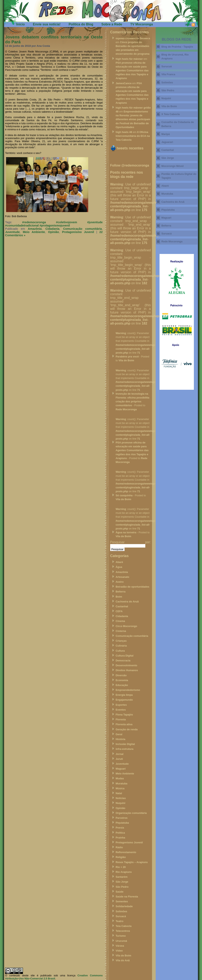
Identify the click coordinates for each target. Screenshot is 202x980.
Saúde (119, 892)
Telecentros (123, 931)
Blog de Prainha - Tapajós (177, 47)
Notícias (121, 798)
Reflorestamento (126, 852)
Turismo (121, 936)
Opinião (53, 232)
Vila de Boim (126, 360)
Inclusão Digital (125, 744)
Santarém (122, 877)
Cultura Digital (124, 656)
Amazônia (35, 229)
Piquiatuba (122, 823)
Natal (119, 793)
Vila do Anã (123, 960)
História (121, 739)
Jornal (119, 754)
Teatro (119, 921)
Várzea (120, 946)
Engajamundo (124, 700)
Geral (119, 734)
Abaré (119, 562)
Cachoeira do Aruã (127, 602)
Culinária (121, 646)
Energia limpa (124, 695)
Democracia (123, 660)
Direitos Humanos (127, 670)
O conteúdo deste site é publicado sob (31, 975)
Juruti (119, 759)
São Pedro (122, 887)
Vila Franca (168, 74)
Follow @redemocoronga (130, 165)
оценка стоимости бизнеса (133, 38)
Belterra (121, 592)
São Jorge (122, 882)
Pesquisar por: (130, 542)
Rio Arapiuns (124, 872)
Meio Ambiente (34, 232)
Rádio (119, 847)
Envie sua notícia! (47, 24)
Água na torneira (126, 532)
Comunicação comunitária (83, 229)
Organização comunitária (131, 813)
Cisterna (121, 631)
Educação (122, 685)
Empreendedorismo (128, 690)
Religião (121, 857)
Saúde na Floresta (127, 897)
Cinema (120, 621)
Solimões (121, 911)
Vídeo (119, 951)
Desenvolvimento (126, 665)
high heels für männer (129, 59)
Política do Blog (81, 24)
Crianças (121, 641)
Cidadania (52, 229)
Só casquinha (124, 495)
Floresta (121, 719)
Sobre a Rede (112, 24)
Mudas (120, 778)
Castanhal (122, 606)
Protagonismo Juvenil (78, 232)
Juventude (12, 232)
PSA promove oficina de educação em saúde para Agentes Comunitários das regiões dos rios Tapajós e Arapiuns (132, 71)
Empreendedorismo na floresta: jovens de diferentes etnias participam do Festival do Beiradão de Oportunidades (133, 119)
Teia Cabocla (124, 926)
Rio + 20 (121, 867)
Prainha (120, 838)
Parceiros (122, 818)
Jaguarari (167, 142)
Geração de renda (127, 729)
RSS (188, 25)
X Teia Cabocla (171, 114)
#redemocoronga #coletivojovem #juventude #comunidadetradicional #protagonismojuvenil (54, 224)
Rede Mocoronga (126, 409)
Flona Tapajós (124, 715)
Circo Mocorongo (126, 626)
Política (120, 833)
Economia (122, 680)
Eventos (121, 710)
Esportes (121, 705)
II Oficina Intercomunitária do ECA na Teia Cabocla (133, 136)
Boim (119, 597)
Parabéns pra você (127, 357)
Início (21, 24)
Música (120, 788)
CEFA (119, 611)
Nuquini (121, 803)
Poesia (120, 828)
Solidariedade (124, 906)
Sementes (122, 901)
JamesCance (124, 83)
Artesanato (122, 577)
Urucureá (121, 941)
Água (119, 567)
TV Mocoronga (142, 24)
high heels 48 (124, 132)
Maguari (121, 769)
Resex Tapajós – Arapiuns (132, 862)
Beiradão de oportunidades (132, 587)
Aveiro (120, 582)
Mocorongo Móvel (172, 166)
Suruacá (121, 916)
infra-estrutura (124, 749)
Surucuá (167, 66)
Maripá (166, 134)
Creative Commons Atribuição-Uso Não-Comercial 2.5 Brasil (54, 977)
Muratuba (122, 783)
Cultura (120, 651)
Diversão (121, 675)
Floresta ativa (124, 724)
